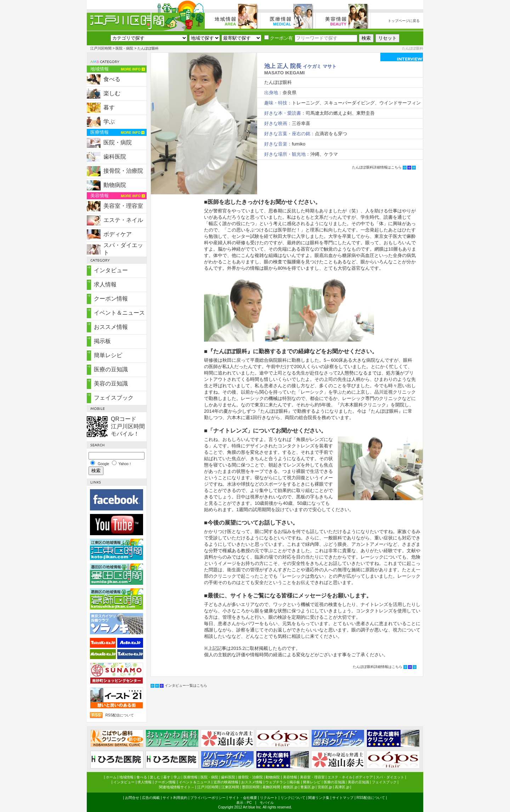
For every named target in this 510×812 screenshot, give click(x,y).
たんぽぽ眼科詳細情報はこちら (377, 167)
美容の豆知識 (111, 384)
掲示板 (102, 341)
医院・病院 (124, 48)
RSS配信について (120, 715)
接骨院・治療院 (123, 171)
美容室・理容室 (123, 206)
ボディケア (118, 234)
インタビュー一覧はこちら (186, 685)
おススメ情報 (111, 327)
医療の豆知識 (111, 369)
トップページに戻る (404, 21)
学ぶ (109, 122)
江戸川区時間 (101, 48)
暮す (109, 107)
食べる (112, 79)
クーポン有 (279, 38)
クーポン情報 (111, 299)
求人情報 (105, 284)
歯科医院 (115, 157)
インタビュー (111, 270)
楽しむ (112, 93)
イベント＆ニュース (119, 313)
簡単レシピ (108, 355)
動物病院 (115, 185)
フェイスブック (114, 398)
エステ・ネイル (123, 220)
